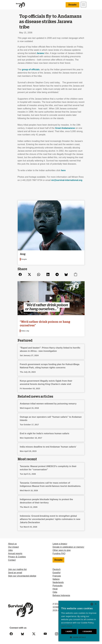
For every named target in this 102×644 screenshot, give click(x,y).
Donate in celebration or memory (68, 547)
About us (12, 544)
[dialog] (79, 621)
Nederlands (58, 582)
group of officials (31, 69)
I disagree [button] (87, 631)
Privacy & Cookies (17, 557)
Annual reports (15, 553)
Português (58, 586)
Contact (12, 560)
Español (57, 573)
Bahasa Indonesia (61, 595)
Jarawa (40, 53)
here (63, 170)
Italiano (56, 579)
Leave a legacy (60, 544)
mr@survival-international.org (67, 180)
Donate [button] (72, 5)
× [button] (96, 604)
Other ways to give (62, 550)
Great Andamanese (65, 128)
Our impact (13, 547)
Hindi (55, 589)
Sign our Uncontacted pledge (22, 576)
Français (57, 576)
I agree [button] (69, 631)
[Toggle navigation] (83, 5)
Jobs (10, 550)
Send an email (15, 573)
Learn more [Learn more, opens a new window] (67, 626)
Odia (55, 592)
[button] (79, 637)
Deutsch (57, 569)
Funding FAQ (59, 553)
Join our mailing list (17, 569)
